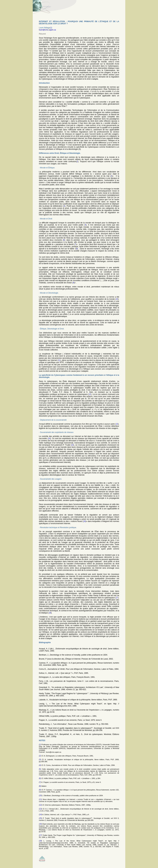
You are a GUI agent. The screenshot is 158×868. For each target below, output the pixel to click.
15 (72, 445)
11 (59, 360)
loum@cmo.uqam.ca (47, 30)
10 (117, 299)
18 (50, 613)
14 (49, 438)
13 (117, 424)
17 (117, 598)
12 (90, 394)
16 (84, 521)
